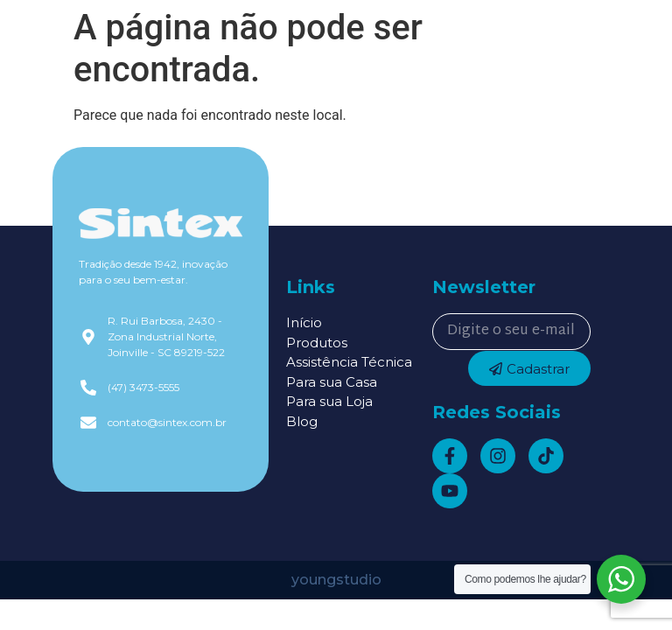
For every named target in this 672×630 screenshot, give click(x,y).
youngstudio (336, 580)
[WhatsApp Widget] (621, 579)
